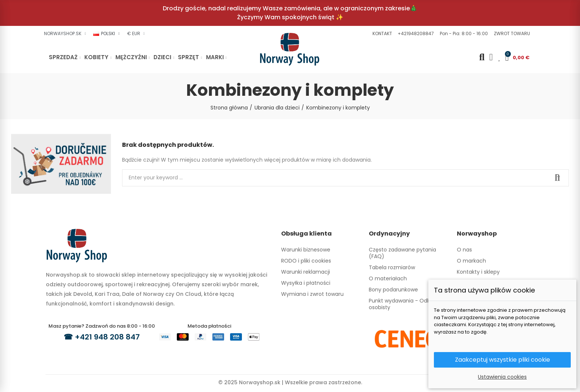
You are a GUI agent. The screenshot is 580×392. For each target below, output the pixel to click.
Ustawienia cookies (502, 377)
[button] (381, 34)
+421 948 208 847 (107, 337)
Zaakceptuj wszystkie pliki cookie (503, 360)
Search (557, 178)
